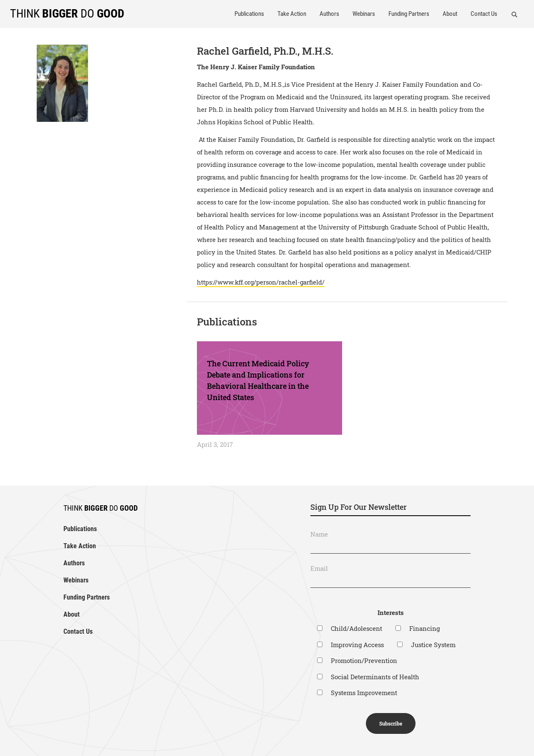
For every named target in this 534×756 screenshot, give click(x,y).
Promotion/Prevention (364, 660)
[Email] (390, 581)
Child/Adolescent (356, 628)
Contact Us (484, 14)
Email (319, 568)
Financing (424, 628)
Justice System (433, 645)
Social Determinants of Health (375, 677)
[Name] (390, 547)
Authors (329, 14)
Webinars (364, 14)
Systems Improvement (364, 693)
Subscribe (391, 723)
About (450, 14)
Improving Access (357, 645)
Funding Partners (409, 14)
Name (319, 534)
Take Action (292, 14)
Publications (249, 14)
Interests (391, 612)
